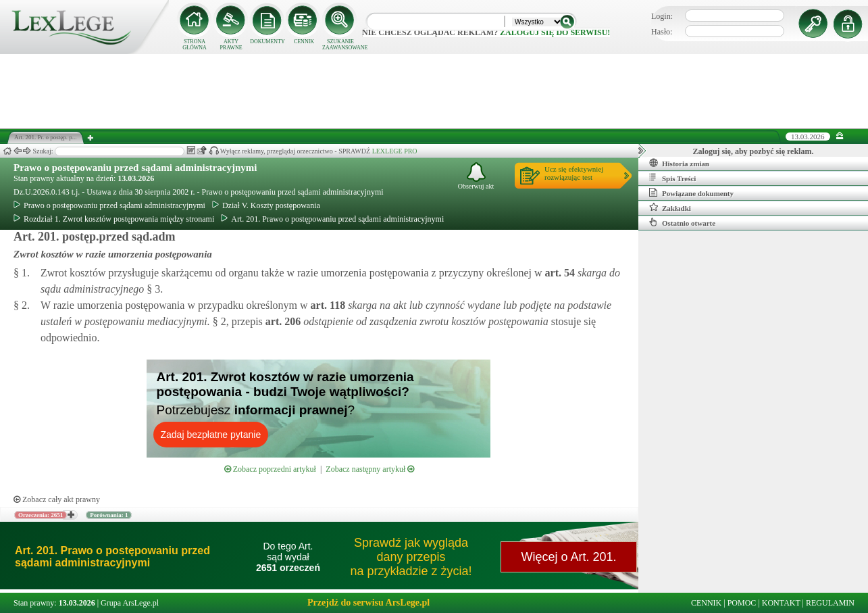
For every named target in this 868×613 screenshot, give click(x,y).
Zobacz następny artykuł (370, 469)
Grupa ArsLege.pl (130, 603)
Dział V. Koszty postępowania (266, 205)
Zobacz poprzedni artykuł (270, 469)
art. (559, 273)
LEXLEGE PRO (395, 151)
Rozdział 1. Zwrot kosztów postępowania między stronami (114, 219)
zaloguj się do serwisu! (555, 32)
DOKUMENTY (267, 42)
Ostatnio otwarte (682, 222)
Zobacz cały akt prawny (57, 499)
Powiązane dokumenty (691, 193)
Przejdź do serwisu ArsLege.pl (368, 603)
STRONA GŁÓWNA (195, 45)
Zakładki (670, 207)
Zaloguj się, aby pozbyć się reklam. (754, 151)
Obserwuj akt (476, 176)
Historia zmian (679, 163)
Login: (662, 16)
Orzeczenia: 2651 (41, 515)
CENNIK (304, 42)
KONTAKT (781, 603)
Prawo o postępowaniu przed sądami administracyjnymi (135, 168)
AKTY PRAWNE (231, 45)
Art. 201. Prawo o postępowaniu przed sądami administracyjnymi (332, 219)
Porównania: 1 (109, 515)
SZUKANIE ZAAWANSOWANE (340, 45)
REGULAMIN (830, 603)
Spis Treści (672, 178)
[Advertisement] (434, 91)
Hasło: (662, 32)
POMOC (742, 603)
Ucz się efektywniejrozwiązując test (574, 173)
